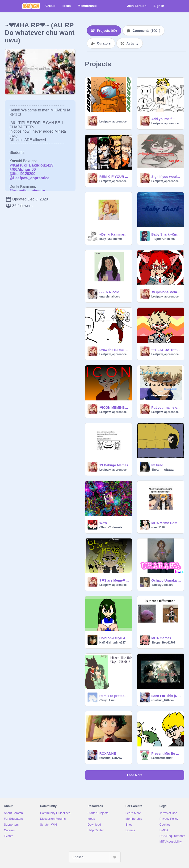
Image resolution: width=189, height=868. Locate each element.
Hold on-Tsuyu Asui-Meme (114, 638)
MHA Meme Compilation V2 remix (166, 523)
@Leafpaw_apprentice (29, 178)
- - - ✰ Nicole (109, 292)
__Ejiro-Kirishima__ (165, 239)
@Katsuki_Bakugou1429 (31, 165)
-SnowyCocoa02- (163, 585)
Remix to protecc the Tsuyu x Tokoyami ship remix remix (114, 696)
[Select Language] (95, 857)
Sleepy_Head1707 (163, 643)
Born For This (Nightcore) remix (166, 696)
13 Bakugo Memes (114, 465)
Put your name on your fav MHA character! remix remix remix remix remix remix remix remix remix (166, 408)
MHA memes (161, 638)
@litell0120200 (22, 174)
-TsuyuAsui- (107, 700)
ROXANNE (108, 754)
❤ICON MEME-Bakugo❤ (114, 408)
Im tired (157, 465)
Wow (103, 523)
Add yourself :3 (164, 119)
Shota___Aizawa (163, 470)
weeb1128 (158, 527)
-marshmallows (110, 297)
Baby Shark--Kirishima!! (166, 234)
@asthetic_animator (27, 191)
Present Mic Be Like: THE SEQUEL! (166, 754)
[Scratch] (31, 6)
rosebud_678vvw (163, 700)
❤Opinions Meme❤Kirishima (166, 292)
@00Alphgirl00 (23, 169)
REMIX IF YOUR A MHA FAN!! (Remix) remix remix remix (114, 177)
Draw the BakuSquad (114, 350)
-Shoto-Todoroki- (111, 527)
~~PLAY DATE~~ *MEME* (166, 350)
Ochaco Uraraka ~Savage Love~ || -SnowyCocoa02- (166, 580)
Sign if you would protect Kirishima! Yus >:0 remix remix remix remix (166, 177)
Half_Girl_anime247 (112, 643)
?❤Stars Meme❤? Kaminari (114, 580)
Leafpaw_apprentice (113, 122)
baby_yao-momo (111, 239)
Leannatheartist (162, 758)
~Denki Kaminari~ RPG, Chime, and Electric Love (114, 234)
